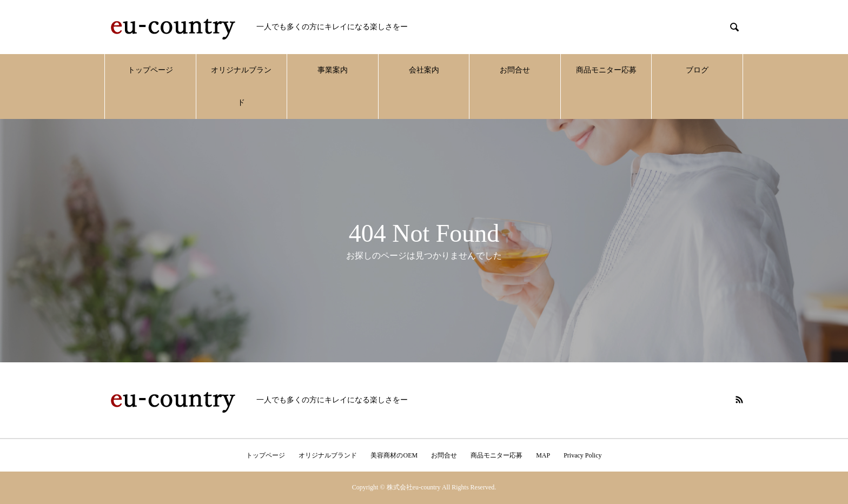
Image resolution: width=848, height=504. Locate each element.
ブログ (697, 70)
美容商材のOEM (394, 455)
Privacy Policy (582, 455)
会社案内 (424, 70)
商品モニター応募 (606, 70)
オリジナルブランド (241, 86)
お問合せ (515, 70)
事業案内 (333, 70)
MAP (543, 455)
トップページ (150, 70)
